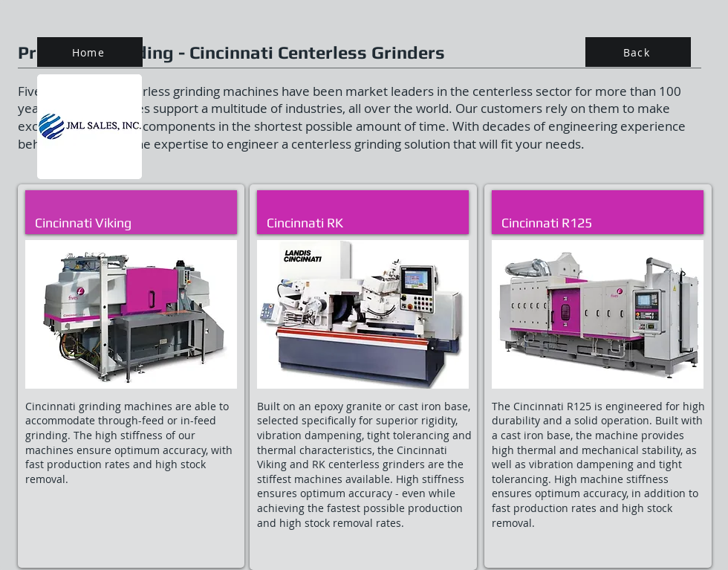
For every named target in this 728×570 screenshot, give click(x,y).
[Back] (638, 52)
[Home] (90, 52)
